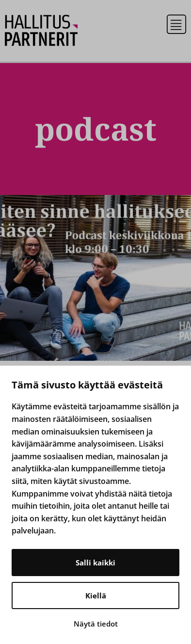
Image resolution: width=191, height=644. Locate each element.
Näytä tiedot (96, 624)
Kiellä (96, 596)
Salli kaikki (95, 563)
